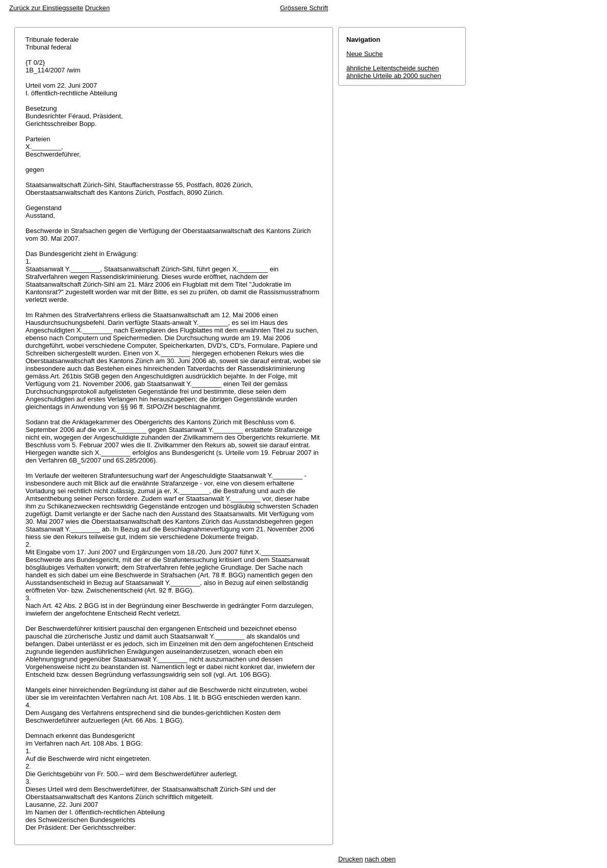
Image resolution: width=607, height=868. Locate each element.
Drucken (97, 8)
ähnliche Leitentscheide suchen (393, 68)
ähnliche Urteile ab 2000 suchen (394, 76)
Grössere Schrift (304, 8)
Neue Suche (365, 54)
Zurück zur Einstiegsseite (46, 8)
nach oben (380, 859)
